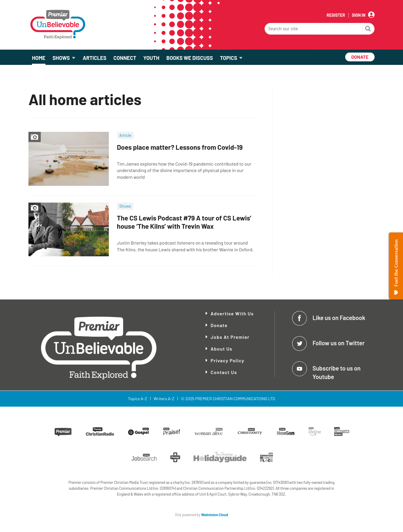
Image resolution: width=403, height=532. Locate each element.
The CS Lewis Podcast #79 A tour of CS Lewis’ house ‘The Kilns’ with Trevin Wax (184, 222)
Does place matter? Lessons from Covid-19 (180, 147)
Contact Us (224, 372)
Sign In (359, 15)
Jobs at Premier (230, 337)
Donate (219, 325)
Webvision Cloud (215, 515)
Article (125, 135)
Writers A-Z (164, 399)
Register (336, 15)
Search (368, 29)
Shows (125, 206)
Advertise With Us (232, 313)
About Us (221, 349)
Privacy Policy (227, 360)
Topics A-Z (137, 399)
